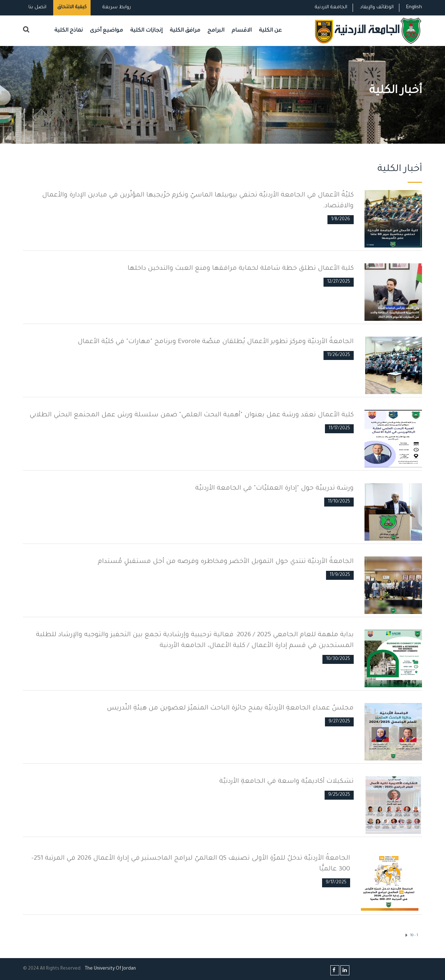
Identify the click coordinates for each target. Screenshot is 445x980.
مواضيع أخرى (106, 31)
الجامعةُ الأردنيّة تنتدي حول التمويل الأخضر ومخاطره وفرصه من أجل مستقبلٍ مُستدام (226, 562)
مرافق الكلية (185, 31)
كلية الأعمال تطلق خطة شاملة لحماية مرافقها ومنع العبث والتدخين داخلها (241, 269)
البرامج (216, 31)
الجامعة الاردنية (331, 7)
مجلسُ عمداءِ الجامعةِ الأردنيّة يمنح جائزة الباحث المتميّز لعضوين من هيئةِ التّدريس (230, 708)
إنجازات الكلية (146, 31)
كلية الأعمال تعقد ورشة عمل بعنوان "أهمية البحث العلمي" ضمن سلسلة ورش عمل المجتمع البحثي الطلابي (192, 415)
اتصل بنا (37, 7)
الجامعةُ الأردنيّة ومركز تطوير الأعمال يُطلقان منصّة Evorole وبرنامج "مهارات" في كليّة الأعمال (216, 342)
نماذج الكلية (68, 31)
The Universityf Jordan (110, 969)
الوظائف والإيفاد (377, 7)
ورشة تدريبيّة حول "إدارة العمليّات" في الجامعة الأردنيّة (274, 489)
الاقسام (242, 31)
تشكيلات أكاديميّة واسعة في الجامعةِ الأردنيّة (286, 782)
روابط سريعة (116, 7)
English (414, 7)
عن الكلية (270, 31)
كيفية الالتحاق (72, 7)
